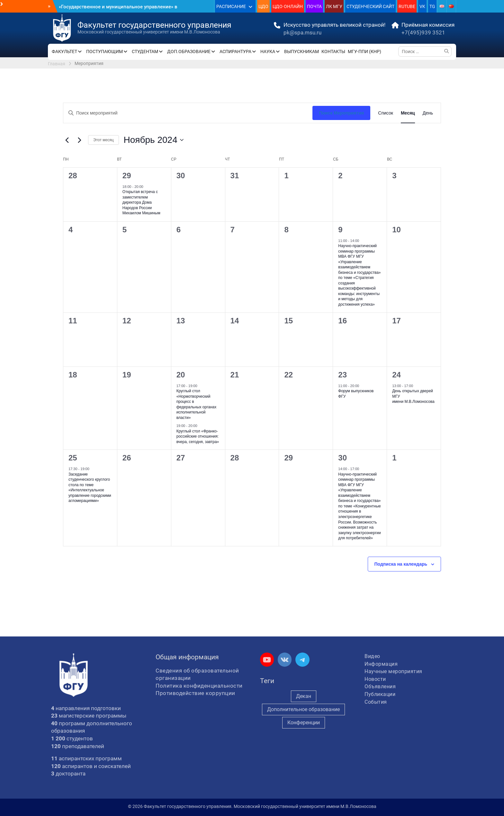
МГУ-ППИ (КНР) (364, 51)
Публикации (380, 694)
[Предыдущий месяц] (67, 140)
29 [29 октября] (127, 176)
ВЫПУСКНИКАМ (301, 51)
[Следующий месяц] (79, 140)
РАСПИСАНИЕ (231, 6)
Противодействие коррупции (195, 693)
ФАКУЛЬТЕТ (64, 51)
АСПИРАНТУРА (235, 51)
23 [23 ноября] (342, 375)
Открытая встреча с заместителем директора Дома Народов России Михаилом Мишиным (141, 202)
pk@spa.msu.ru (302, 32)
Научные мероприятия (393, 671)
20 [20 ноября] (181, 375)
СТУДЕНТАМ (145, 51)
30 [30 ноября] (342, 458)
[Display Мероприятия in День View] (428, 113)
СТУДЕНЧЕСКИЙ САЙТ (370, 6)
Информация (381, 664)
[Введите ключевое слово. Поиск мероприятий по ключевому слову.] (188, 113)
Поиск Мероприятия (341, 113)
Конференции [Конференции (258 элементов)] (304, 723)
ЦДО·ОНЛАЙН (288, 6)
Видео (372, 656)
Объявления (380, 686)
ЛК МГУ (334, 6)
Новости (375, 679)
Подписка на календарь (401, 564)
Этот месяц (104, 140)
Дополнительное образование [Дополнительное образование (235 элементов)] (303, 709)
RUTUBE (407, 6)
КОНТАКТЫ (333, 51)
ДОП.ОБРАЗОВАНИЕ (189, 51)
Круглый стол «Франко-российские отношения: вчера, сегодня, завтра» (198, 436)
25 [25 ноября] (73, 458)
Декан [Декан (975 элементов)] (304, 696)
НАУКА (268, 51)
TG (432, 6)
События (376, 702)
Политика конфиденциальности (199, 686)
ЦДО (263, 6)
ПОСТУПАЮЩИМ (104, 51)
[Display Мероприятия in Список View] (386, 113)
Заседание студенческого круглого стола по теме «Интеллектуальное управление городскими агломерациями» (90, 488)
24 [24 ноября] (396, 375)
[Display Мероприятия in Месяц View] (408, 113)
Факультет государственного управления (154, 25)
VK (422, 6)
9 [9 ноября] (340, 230)
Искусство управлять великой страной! (334, 25)
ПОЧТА (314, 6)
